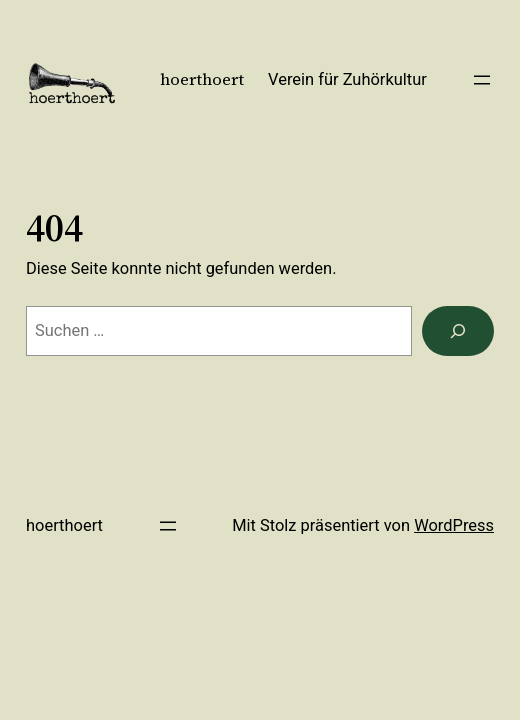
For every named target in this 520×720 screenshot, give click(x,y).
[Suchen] (458, 331)
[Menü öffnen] (482, 80)
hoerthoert (202, 79)
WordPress (454, 525)
